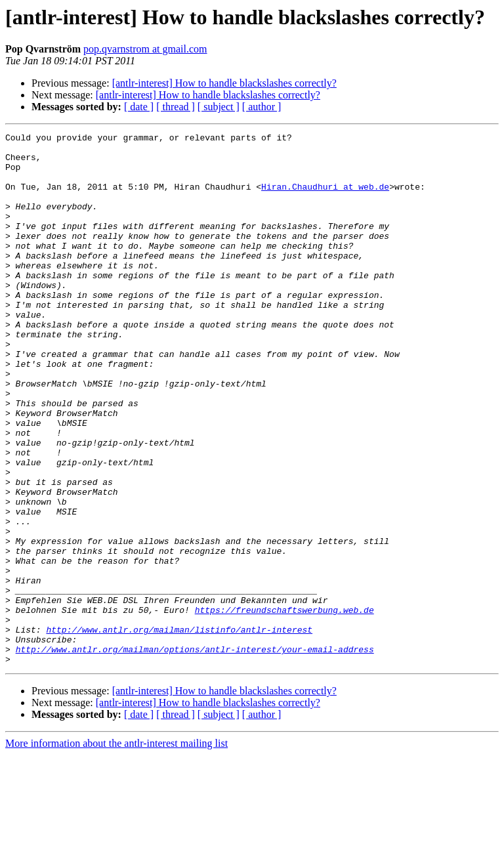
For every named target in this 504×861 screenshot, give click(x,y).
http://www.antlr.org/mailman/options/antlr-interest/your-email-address (195, 753)
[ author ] (262, 107)
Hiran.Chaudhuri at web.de (325, 198)
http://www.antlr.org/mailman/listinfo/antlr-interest (179, 730)
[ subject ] (219, 107)
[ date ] (139, 107)
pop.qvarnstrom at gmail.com (145, 49)
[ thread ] (176, 107)
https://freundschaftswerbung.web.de (284, 706)
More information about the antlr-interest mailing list (116, 850)
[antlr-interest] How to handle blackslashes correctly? (224, 83)
